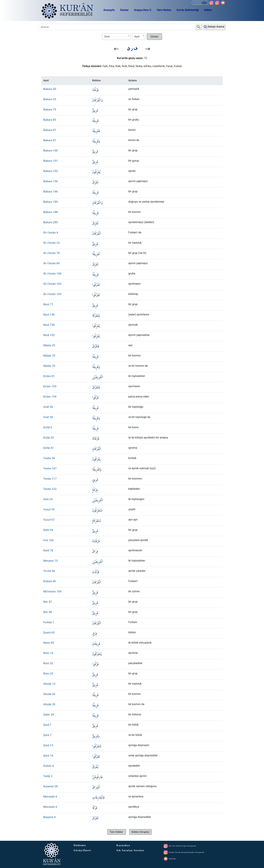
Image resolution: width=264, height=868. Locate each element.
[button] (116, 49)
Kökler (208, 10)
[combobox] (116, 37)
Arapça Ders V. (143, 10)
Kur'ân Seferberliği (188, 10)
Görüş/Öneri (82, 850)
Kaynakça (123, 845)
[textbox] (116, 37)
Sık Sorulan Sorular (130, 850)
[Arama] (117, 27)
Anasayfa (109, 10)
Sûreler (124, 10)
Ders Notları (164, 10)
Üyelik (200, 3)
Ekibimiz (80, 845)
